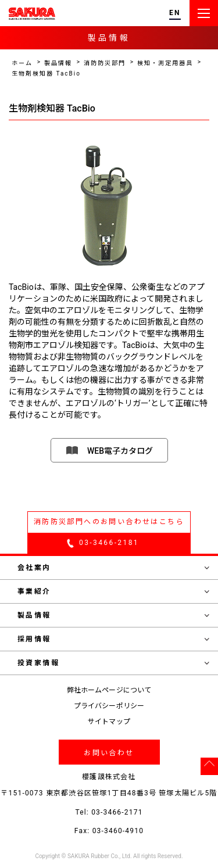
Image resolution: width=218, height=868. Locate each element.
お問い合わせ (109, 753)
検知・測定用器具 (165, 63)
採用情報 (113, 639)
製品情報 (58, 63)
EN (175, 13)
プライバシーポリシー (109, 706)
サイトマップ (109, 722)
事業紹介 (113, 591)
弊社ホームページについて (109, 690)
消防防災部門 (105, 63)
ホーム (22, 63)
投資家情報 (113, 663)
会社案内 (113, 568)
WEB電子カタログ (120, 451)
